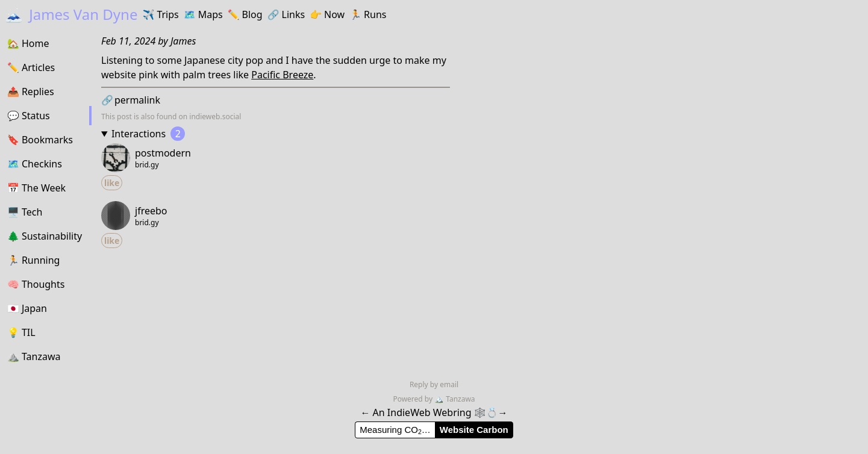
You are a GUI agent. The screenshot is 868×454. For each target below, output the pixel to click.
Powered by (414, 399)
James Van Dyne (71, 14)
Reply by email (434, 384)
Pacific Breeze (282, 75)
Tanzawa (454, 399)
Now (327, 14)
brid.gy (147, 165)
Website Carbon (474, 430)
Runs (368, 14)
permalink (131, 100)
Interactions (148, 134)
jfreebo (151, 211)
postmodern (163, 153)
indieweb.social (215, 117)
